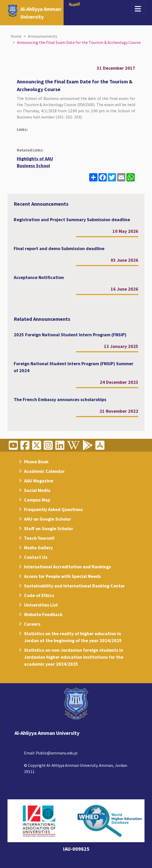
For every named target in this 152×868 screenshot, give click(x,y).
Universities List (41, 605)
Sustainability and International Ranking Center (74, 586)
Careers (32, 624)
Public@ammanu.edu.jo (57, 753)
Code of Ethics (39, 595)
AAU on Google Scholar (48, 519)
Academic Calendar (44, 471)
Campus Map (37, 500)
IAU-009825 (76, 849)
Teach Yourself (39, 538)
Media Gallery (38, 548)
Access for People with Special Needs (62, 576)
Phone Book (36, 462)
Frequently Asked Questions (53, 509)
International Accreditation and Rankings (67, 567)
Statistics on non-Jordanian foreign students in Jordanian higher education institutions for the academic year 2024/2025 (74, 657)
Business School (33, 166)
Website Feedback (43, 614)
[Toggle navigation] (138, 9)
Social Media (37, 490)
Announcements (43, 36)
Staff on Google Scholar (49, 528)
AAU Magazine (39, 481)
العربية (74, 5)
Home (16, 36)
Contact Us (36, 557)
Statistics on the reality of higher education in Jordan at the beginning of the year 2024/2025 (73, 637)
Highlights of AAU (35, 159)
